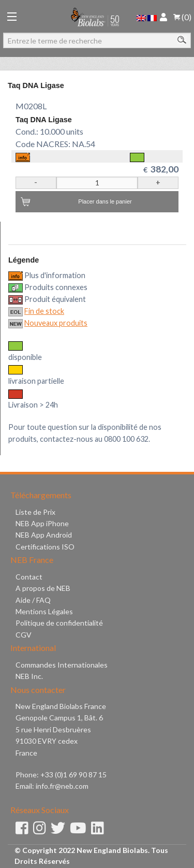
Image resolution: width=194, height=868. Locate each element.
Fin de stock (44, 311)
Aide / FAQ (33, 600)
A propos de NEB (43, 588)
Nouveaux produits (56, 323)
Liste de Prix (35, 512)
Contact (29, 577)
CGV (24, 635)
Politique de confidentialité (59, 623)
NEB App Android (44, 535)
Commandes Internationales (62, 665)
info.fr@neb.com (62, 786)
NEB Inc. (29, 676)
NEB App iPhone (42, 523)
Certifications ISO (45, 547)
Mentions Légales (44, 611)
